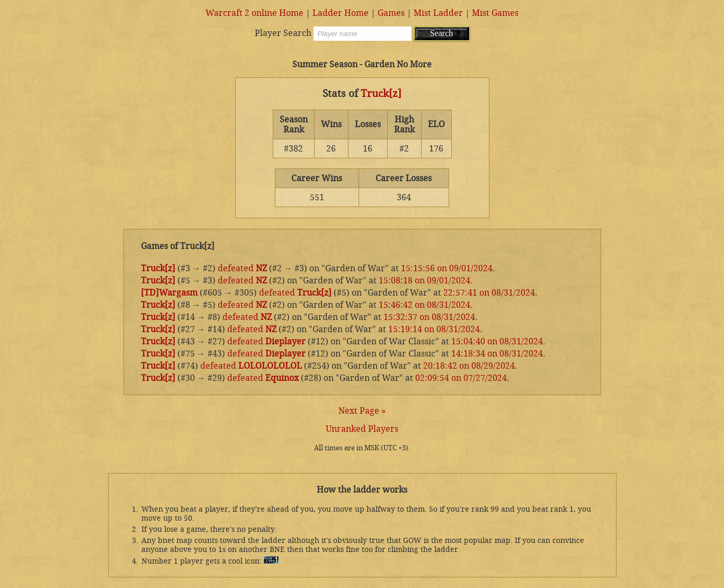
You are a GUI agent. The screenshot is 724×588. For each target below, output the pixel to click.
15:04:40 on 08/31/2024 (497, 341)
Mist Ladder (438, 13)
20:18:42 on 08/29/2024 (469, 366)
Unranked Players (362, 429)
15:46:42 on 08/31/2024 (424, 305)
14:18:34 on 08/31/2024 (497, 354)
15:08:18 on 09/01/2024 (424, 280)
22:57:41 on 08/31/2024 (489, 293)
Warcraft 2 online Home (254, 13)
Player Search (283, 33)
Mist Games (495, 13)
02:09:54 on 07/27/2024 (461, 378)
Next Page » (362, 411)
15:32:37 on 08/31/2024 (429, 317)
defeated (236, 268)
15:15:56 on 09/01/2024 (447, 268)
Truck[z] (381, 94)
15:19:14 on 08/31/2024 (434, 329)
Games (391, 13)
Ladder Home (341, 13)
